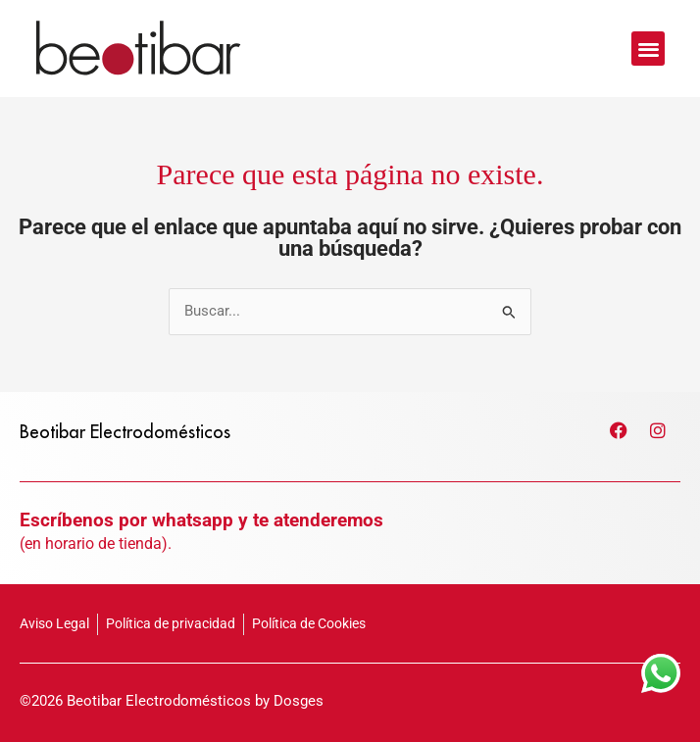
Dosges (299, 701)
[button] (649, 49)
